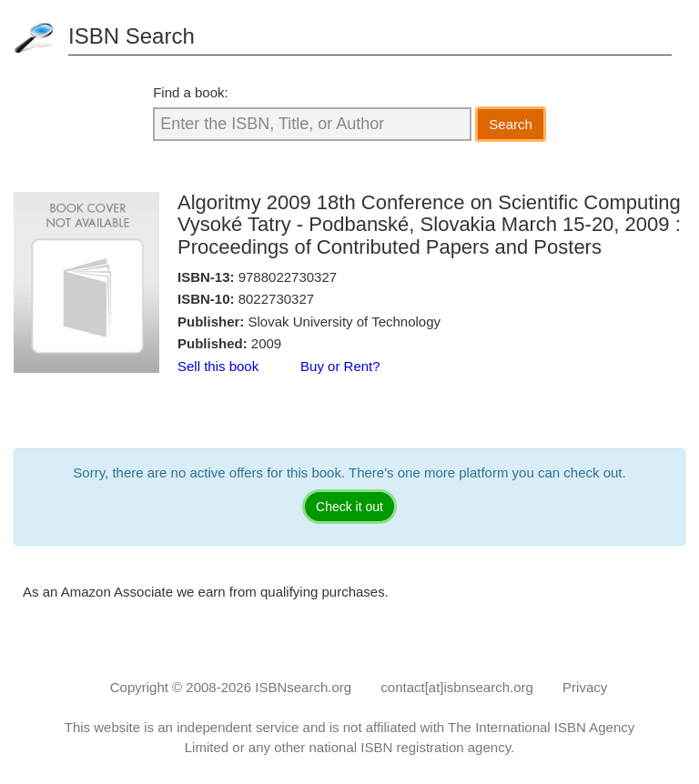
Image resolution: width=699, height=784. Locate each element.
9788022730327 (288, 277)
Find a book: (191, 92)
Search (511, 124)
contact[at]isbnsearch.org (457, 687)
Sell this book (218, 366)
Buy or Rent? (340, 366)
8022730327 (276, 299)
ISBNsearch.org (303, 687)
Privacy (585, 687)
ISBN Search (132, 36)
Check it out (349, 507)
